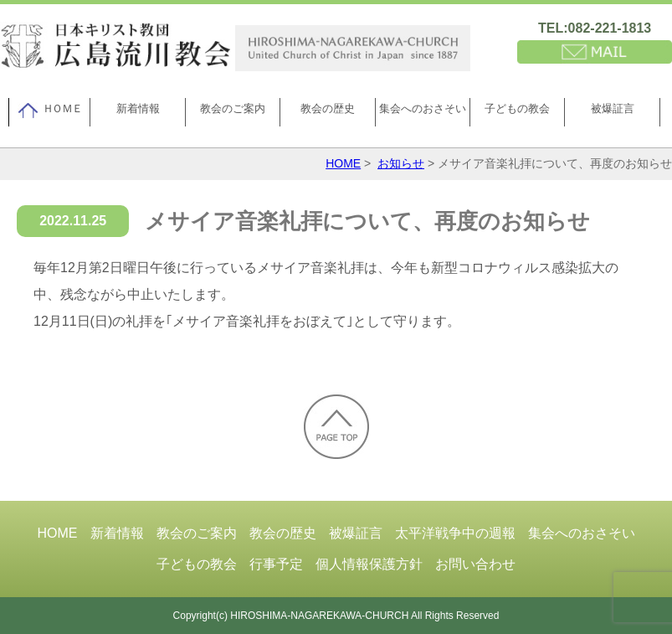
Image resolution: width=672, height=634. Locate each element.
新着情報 (138, 108)
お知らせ (401, 163)
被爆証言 (613, 108)
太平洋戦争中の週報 (455, 533)
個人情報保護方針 (369, 564)
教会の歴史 (328, 108)
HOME (343, 163)
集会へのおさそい (423, 108)
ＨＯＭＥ (50, 111)
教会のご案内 (233, 108)
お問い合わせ (475, 564)
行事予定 (276, 564)
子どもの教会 (517, 108)
